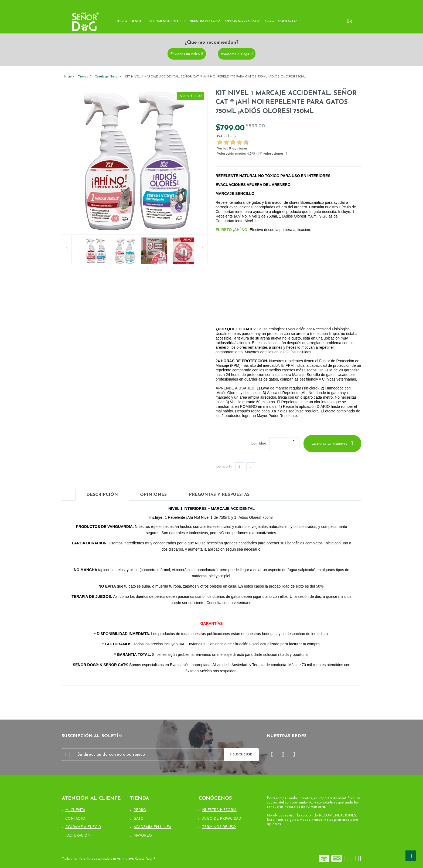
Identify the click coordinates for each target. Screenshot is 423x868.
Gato (139, 819)
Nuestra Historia (219, 810)
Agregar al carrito (330, 445)
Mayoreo (143, 836)
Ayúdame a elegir (235, 54)
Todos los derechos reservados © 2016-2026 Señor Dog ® (109, 859)
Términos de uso (219, 827)
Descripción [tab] (102, 495)
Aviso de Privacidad (222, 819)
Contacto (287, 21)
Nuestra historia (205, 21)
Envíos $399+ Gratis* (243, 21)
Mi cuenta (75, 810)
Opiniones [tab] (153, 495)
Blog (269, 21)
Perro (140, 810)
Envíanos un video (185, 54)
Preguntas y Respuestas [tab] (219, 495)
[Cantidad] (279, 444)
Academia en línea (152, 827)
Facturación (78, 836)
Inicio (122, 21)
